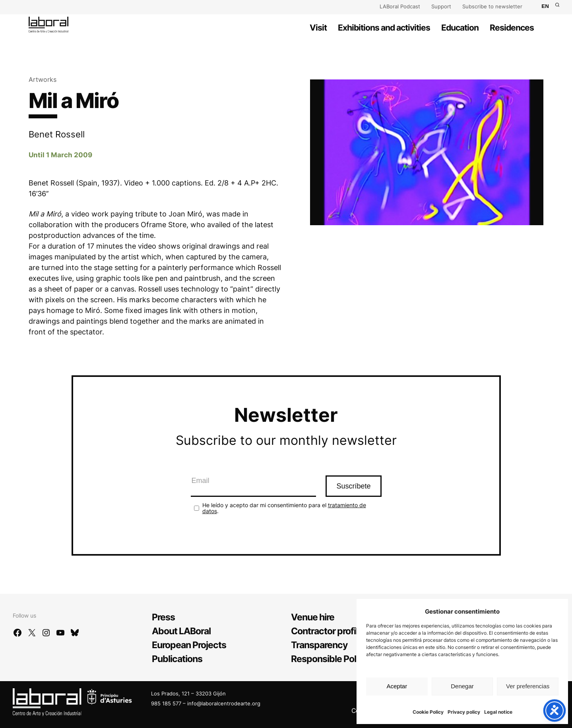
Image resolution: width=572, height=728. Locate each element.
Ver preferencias (528, 686)
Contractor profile (327, 631)
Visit (318, 28)
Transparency (319, 645)
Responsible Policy (330, 659)
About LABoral (181, 631)
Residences (512, 28)
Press (163, 617)
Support (441, 6)
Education (460, 28)
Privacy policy (464, 712)
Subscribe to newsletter (492, 6)
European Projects (189, 645)
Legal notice (498, 712)
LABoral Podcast (400, 6)
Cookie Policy (428, 712)
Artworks (43, 79)
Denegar (462, 686)
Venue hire (313, 617)
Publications (177, 659)
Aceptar (397, 686)
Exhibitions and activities (384, 28)
